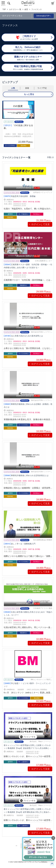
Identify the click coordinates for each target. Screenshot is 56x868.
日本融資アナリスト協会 (43, 608)
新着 (27, 88)
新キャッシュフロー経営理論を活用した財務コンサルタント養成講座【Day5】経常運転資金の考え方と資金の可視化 (27, 812)
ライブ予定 (42, 88)
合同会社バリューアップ (43, 192)
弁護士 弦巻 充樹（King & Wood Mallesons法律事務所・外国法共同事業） (19, 136)
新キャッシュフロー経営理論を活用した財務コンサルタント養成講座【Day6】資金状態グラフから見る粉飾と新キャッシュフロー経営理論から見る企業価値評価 (27, 748)
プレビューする (28, 737)
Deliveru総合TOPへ (44, 16)
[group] (18, 125)
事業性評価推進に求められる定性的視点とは (26, 475)
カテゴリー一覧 (15, 9)
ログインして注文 (41, 224)
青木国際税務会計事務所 (43, 540)
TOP (4, 9)
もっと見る (29, 94)
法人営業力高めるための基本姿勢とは (23, 336)
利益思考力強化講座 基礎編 (20, 196)
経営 (26, 9)
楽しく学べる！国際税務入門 (20, 544)
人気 (13, 88)
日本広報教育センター (44, 261)
